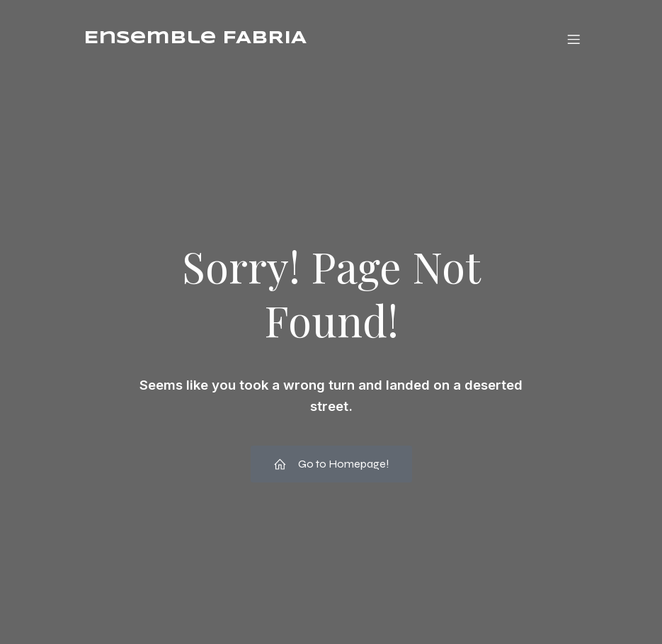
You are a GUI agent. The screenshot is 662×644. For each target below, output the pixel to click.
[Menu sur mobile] (574, 39)
